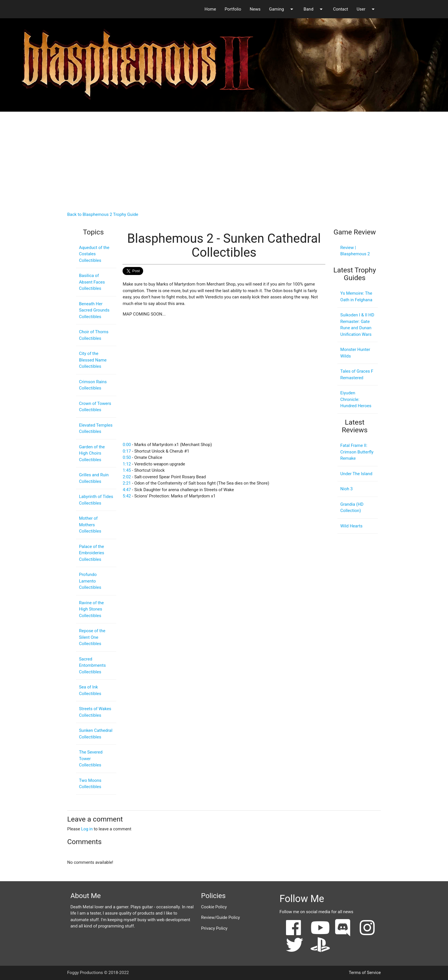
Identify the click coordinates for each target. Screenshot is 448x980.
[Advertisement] (224, 156)
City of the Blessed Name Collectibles (93, 360)
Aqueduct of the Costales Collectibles (94, 254)
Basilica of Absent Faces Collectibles (92, 282)
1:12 (127, 464)
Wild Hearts (351, 526)
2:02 (127, 477)
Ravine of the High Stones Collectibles (91, 609)
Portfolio (233, 9)
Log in (87, 829)
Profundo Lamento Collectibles (90, 581)
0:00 (127, 445)
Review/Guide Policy (221, 917)
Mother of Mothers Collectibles (90, 525)
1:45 (127, 470)
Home (210, 9)
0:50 (127, 457)
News (255, 9)
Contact (341, 9)
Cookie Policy (214, 907)
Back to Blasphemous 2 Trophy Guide (103, 214)
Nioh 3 (346, 489)
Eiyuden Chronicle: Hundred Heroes (356, 399)
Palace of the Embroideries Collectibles (91, 553)
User (367, 9)
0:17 (127, 451)
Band (314, 9)
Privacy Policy (214, 928)
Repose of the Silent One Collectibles (92, 637)
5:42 (127, 496)
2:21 (127, 483)
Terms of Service (365, 973)
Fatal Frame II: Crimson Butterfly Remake (357, 452)
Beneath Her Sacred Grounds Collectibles (94, 310)
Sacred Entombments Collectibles (92, 665)
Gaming (282, 9)
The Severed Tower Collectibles (91, 759)
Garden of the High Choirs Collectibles (92, 453)
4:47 (127, 490)
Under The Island (356, 474)
